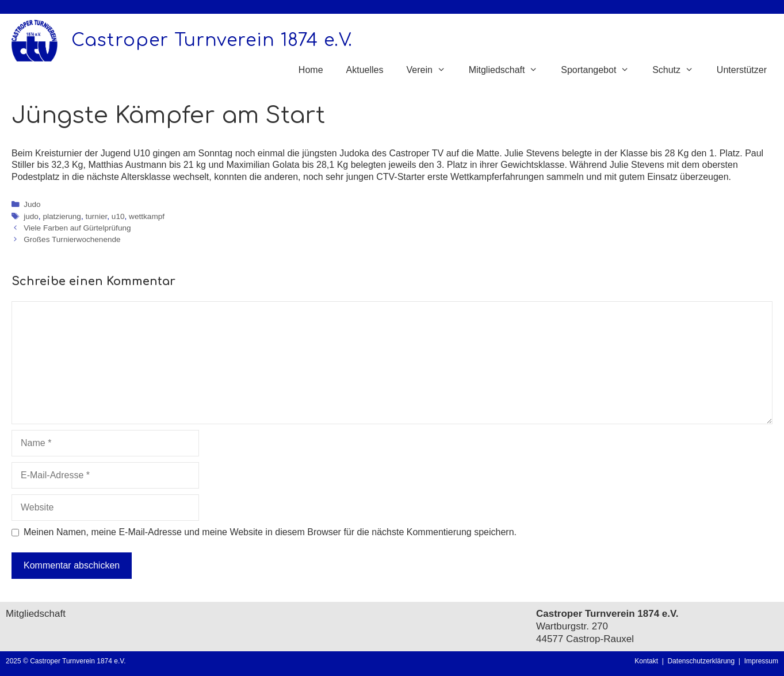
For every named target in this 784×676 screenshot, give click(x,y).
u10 (118, 216)
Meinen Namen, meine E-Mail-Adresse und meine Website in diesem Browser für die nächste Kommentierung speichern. (270, 532)
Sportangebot (601, 70)
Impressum (761, 661)
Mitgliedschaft (509, 70)
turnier (97, 216)
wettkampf (147, 216)
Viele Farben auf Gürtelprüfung (77, 228)
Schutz (679, 70)
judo (31, 216)
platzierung (62, 216)
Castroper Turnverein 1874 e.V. (212, 41)
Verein (431, 70)
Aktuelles (365, 70)
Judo (32, 204)
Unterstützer (742, 70)
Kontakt (646, 661)
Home (311, 70)
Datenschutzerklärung (703, 661)
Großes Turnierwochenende (72, 239)
